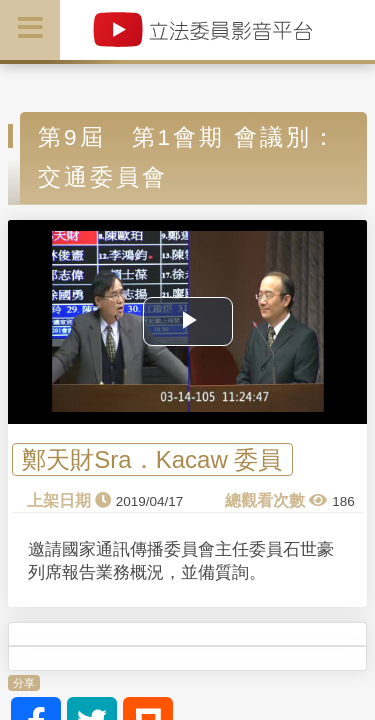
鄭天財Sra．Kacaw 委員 (152, 459)
